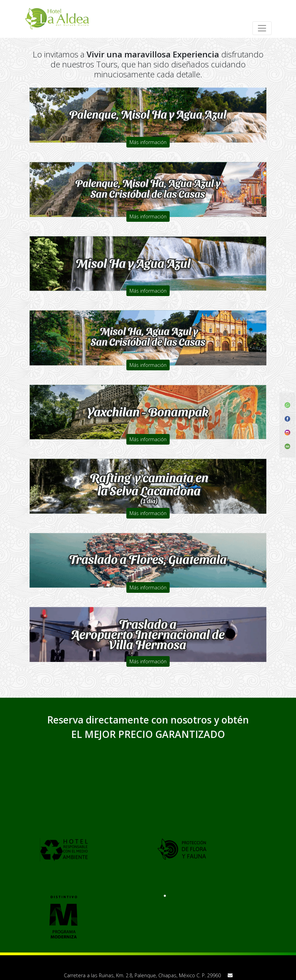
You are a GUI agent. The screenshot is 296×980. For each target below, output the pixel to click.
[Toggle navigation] (262, 28)
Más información (148, 142)
